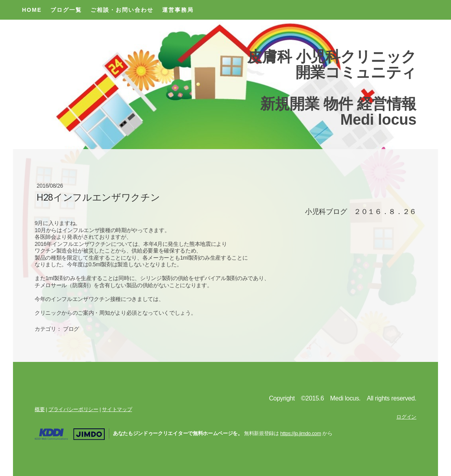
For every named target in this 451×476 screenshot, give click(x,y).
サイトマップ (117, 409)
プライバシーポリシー (73, 409)
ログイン (406, 417)
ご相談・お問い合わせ (122, 10)
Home (32, 10)
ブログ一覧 (66, 10)
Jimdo (70, 434)
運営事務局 (178, 10)
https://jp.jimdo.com (301, 433)
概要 (40, 409)
